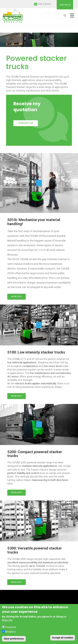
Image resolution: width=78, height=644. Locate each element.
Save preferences (14, 639)
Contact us (26, 123)
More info (17, 296)
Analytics (11, 632)
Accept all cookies (63, 638)
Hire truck (65, 5)
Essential (11, 627)
